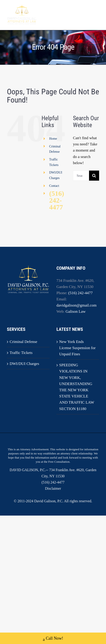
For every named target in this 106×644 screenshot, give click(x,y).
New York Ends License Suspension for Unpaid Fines (77, 348)
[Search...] (81, 176)
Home (53, 139)
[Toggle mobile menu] (97, 15)
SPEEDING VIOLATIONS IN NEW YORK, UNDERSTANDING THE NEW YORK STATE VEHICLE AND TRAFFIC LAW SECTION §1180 (77, 387)
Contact (54, 186)
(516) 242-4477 (57, 200)
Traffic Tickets (21, 353)
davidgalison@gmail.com (77, 305)
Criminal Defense (23, 342)
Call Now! (53, 639)
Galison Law (76, 311)
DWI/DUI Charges (24, 364)
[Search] (94, 176)
